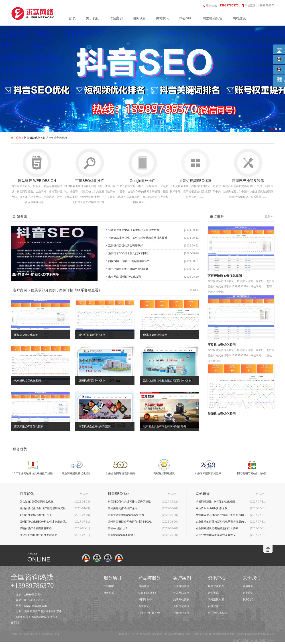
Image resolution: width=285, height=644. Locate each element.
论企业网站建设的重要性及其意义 (216, 535)
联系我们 (248, 600)
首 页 (72, 18)
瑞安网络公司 (49, 634)
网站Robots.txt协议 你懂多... (213, 508)
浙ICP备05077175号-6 (44, 617)
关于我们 (93, 18)
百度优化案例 (181, 606)
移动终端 (109, 593)
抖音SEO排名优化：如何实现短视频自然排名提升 (138, 238)
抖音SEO (186, 18)
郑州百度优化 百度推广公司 (36, 515)
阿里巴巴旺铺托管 (149, 613)
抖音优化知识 (216, 586)
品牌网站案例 (181, 600)
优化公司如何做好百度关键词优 (38, 535)
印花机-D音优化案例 (222, 414)
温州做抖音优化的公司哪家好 (126, 246)
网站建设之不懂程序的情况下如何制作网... (221, 515)
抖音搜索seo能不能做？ (122, 535)
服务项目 (139, 18)
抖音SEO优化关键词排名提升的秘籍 (46, 138)
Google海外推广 (148, 593)
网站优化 (163, 18)
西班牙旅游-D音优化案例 (225, 276)
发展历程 (248, 586)
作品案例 (116, 18)
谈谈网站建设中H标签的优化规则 (215, 502)
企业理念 (248, 593)
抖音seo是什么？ (118, 528)
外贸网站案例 (181, 593)
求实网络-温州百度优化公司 (125, 277)
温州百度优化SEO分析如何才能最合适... (44, 522)
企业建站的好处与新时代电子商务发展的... (221, 522)
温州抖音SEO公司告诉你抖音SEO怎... (131, 522)
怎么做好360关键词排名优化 (37, 502)
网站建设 (239, 18)
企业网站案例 (181, 586)
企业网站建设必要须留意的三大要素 (217, 528)
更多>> (194, 290)
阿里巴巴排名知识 (219, 613)
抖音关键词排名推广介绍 (122, 508)
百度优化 (144, 606)
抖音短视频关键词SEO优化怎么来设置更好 (134, 230)
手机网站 (109, 586)
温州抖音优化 (32, 634)
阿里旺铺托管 (213, 18)
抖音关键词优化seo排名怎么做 (126, 515)
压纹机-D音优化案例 (222, 345)
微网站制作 (145, 600)
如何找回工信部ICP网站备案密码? (129, 261)
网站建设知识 (216, 600)
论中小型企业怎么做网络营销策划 (128, 269)
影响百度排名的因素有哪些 (36, 528)
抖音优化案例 (181, 613)
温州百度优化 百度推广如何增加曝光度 (43, 508)
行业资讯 (213, 593)
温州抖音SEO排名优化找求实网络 (128, 253)
